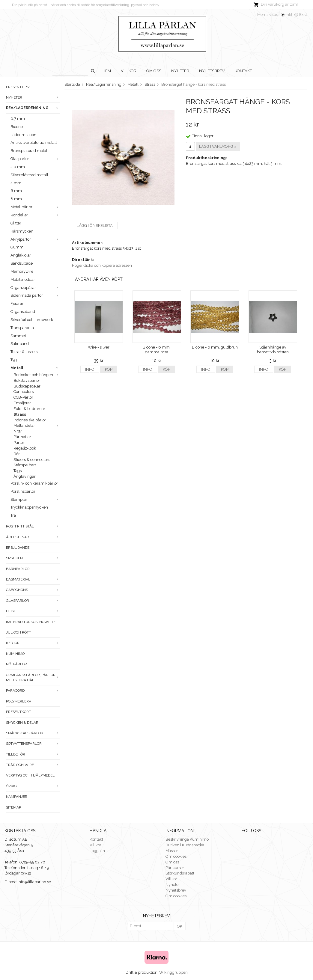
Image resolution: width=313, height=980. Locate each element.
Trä (13, 515)
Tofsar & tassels (24, 352)
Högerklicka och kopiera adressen (102, 265)
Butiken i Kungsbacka (185, 845)
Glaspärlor (35, 159)
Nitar (18, 431)
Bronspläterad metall (30, 151)
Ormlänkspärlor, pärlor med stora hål (33, 677)
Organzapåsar (35, 288)
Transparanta (22, 328)
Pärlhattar (22, 437)
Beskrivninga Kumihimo (187, 839)
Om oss (154, 71)
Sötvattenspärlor (33, 744)
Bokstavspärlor (27, 380)
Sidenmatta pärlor (35, 295)
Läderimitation (23, 135)
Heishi (33, 611)
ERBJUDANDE (18, 548)
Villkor (129, 71)
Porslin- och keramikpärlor (34, 483)
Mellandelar (37, 425)
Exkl (303, 15)
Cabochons (33, 590)
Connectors (24, 392)
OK (180, 926)
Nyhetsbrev (212, 71)
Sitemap (13, 807)
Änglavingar (25, 476)
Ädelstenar (33, 537)
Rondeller (35, 215)
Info (90, 369)
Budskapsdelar (27, 386)
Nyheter (180, 71)
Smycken (33, 558)
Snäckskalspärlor (33, 733)
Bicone (17, 127)
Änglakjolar (21, 255)
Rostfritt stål (33, 526)
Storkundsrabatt (180, 873)
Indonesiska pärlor (30, 420)
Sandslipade (22, 263)
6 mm (16, 191)
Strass (20, 414)
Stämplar (35, 499)
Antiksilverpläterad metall (34, 143)
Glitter (16, 223)
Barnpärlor (18, 569)
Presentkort (18, 712)
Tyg (14, 360)
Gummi (17, 247)
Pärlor (19, 442)
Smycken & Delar (22, 723)
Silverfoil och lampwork (32, 320)
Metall (35, 368)
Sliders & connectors (32, 460)
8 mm (16, 199)
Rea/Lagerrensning (33, 108)
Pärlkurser (175, 868)
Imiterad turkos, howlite (31, 622)
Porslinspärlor (23, 491)
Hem (107, 71)
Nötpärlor (16, 664)
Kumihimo (15, 654)
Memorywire (22, 271)
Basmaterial (33, 579)
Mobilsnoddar (23, 279)
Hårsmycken (22, 231)
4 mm (16, 183)
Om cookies (176, 856)
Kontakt (243, 71)
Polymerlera (19, 701)
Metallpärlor (35, 207)
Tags (18, 471)
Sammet (18, 336)
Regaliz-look (25, 448)
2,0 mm (18, 167)
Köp (109, 369)
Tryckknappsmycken (29, 507)
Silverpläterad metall (29, 175)
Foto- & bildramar (29, 409)
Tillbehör (33, 754)
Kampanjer (17, 797)
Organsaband (23, 312)
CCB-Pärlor (23, 397)
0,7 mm (18, 119)
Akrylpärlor (35, 239)
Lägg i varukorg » (218, 146)
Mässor (172, 851)
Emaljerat (22, 403)
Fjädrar (17, 303)
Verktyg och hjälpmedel (30, 775)
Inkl (289, 15)
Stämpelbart (25, 465)
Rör (17, 454)
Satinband (20, 344)
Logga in (97, 851)
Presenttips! (18, 87)
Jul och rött (18, 632)
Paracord (33, 690)
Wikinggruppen (173, 972)
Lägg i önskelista (95, 226)
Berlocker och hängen (37, 375)
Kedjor (33, 643)
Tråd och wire (33, 765)
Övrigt (33, 786)
